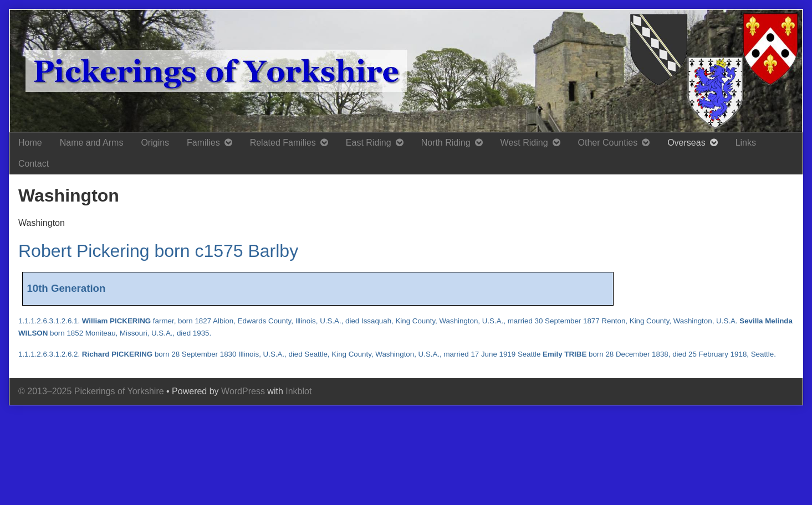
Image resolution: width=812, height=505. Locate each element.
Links (746, 143)
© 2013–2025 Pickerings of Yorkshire (91, 391)
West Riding (524, 143)
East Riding (369, 143)
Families (203, 143)
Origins (155, 143)
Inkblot (298, 391)
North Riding (446, 143)
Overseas (686, 143)
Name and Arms (92, 143)
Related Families (283, 143)
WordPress (243, 391)
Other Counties (608, 143)
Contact (34, 164)
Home (30, 143)
